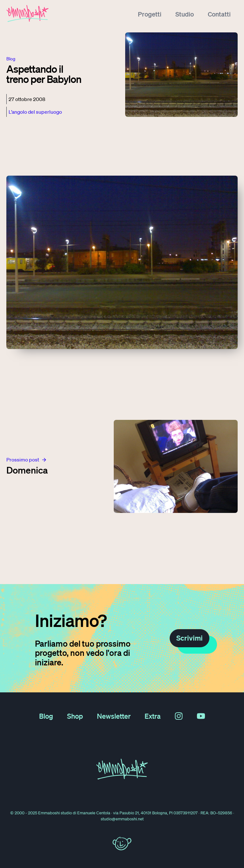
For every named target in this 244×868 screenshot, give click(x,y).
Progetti (150, 14)
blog (11, 59)
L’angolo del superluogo (35, 112)
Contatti (219, 14)
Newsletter (114, 716)
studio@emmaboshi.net (122, 819)
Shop (75, 716)
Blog (46, 716)
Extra (153, 716)
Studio (185, 14)
